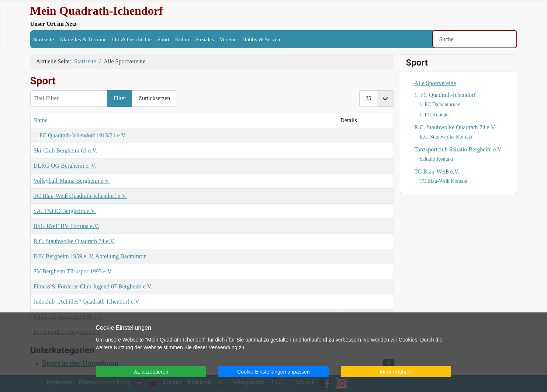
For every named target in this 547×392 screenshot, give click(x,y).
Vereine (228, 39)
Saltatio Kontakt (436, 159)
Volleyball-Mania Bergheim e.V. (72, 181)
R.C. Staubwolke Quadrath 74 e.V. (74, 241)
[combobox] (475, 39)
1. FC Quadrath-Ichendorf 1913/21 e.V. (80, 135)
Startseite (44, 39)
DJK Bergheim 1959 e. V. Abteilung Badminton (90, 256)
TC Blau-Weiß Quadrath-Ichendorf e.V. (80, 196)
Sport (163, 39)
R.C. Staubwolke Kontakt (446, 137)
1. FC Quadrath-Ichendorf (445, 95)
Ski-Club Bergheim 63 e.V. (65, 150)
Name (41, 120)
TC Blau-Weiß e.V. (437, 171)
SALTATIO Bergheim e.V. (65, 211)
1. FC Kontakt (434, 115)
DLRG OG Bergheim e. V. (65, 166)
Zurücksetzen (154, 98)
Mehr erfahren (396, 372)
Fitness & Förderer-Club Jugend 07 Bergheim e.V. (93, 286)
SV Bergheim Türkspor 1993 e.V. (73, 271)
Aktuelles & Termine (83, 39)
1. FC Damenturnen (440, 104)
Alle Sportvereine (435, 83)
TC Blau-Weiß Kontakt (443, 181)
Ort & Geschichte (132, 39)
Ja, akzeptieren (151, 372)
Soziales (205, 39)
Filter (120, 98)
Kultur (183, 39)
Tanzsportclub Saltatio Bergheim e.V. (458, 149)
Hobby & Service (262, 39)
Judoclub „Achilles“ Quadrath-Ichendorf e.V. (87, 302)
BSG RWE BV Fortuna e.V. (66, 226)
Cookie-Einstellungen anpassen (273, 372)
